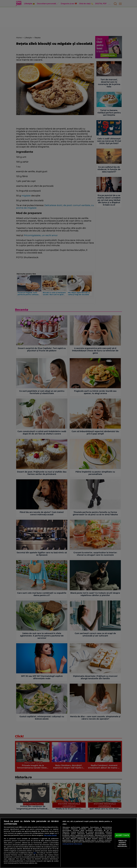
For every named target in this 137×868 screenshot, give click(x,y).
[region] (68, 843)
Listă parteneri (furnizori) (72, 844)
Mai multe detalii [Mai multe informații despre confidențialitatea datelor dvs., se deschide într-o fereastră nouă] (50, 835)
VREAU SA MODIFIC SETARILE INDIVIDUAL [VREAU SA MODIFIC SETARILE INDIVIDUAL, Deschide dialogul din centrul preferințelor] (122, 844)
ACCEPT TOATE (122, 835)
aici (35, 853)
